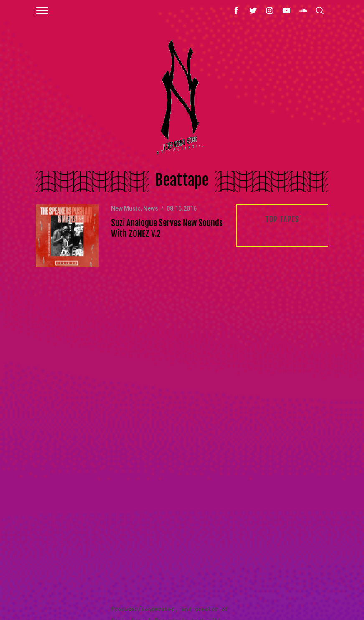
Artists (38, 514)
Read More (183, 300)
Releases (40, 475)
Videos (37, 534)
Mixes (36, 456)
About (36, 379)
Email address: (291, 373)
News (151, 208)
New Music (126, 208)
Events (37, 495)
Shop (35, 417)
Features (40, 437)
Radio (36, 553)
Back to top (312, 592)
